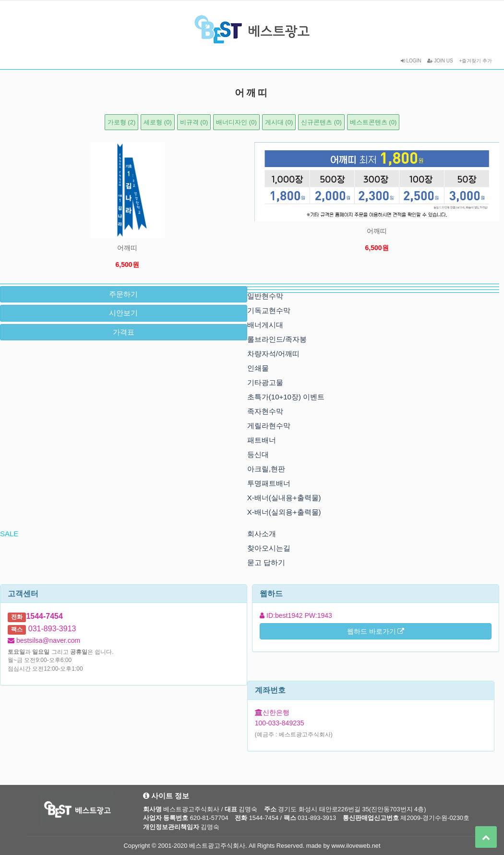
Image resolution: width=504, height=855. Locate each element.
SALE (9, 534)
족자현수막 (265, 411)
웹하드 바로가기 (376, 631)
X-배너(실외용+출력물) (284, 512)
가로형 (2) (122, 122)
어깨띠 (127, 248)
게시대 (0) (279, 122)
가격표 (124, 332)
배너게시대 (265, 325)
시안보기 (123, 313)
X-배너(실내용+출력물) (284, 498)
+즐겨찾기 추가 (475, 61)
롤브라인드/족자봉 (277, 339)
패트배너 (262, 440)
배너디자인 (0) (236, 122)
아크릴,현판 (266, 469)
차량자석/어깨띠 (273, 354)
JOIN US (440, 61)
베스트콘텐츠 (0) (373, 122)
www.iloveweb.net (356, 846)
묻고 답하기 (266, 562)
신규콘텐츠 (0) (321, 122)
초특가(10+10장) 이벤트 (286, 397)
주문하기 (123, 294)
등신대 (258, 454)
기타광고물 (265, 382)
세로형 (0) (158, 122)
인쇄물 (258, 368)
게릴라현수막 (269, 426)
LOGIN (411, 61)
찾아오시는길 (269, 548)
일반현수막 (265, 296)
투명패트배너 (269, 483)
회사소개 (262, 534)
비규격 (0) (194, 122)
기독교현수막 (269, 310)
